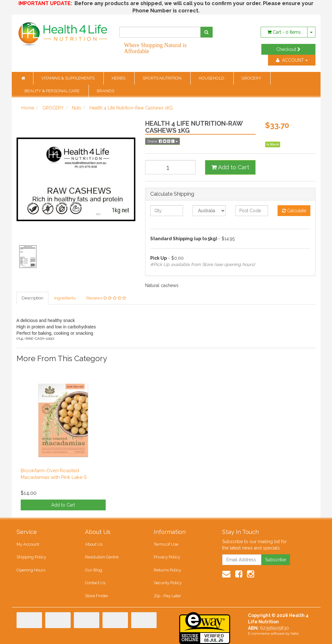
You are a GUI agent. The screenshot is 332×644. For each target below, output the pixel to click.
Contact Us (95, 583)
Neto (295, 634)
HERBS (119, 78)
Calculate (294, 211)
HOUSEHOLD (212, 78)
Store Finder (97, 596)
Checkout (288, 49)
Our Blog (94, 570)
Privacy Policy (167, 557)
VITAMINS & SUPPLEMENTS (68, 78)
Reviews (106, 298)
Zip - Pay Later (167, 596)
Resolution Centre (102, 557)
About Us (94, 544)
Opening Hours (31, 570)
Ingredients (65, 298)
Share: (162, 141)
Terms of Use (166, 544)
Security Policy (168, 583)
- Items (284, 32)
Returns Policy (167, 570)
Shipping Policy (31, 557)
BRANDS (106, 91)
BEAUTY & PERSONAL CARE (53, 91)
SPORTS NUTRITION (162, 78)
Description (32, 298)
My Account (28, 544)
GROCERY (252, 78)
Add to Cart (230, 167)
